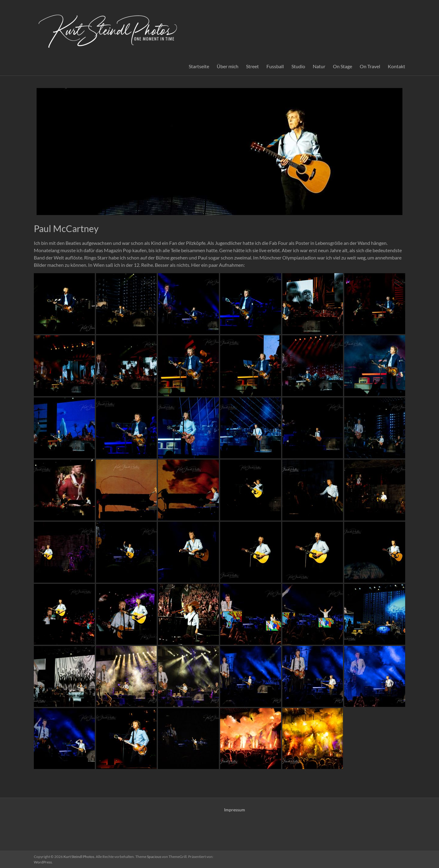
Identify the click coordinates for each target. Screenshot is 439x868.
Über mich (228, 66)
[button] (64, 304)
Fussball (275, 66)
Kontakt (396, 66)
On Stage (343, 66)
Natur (319, 66)
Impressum (235, 810)
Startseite (199, 66)
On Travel (370, 66)
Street (252, 66)
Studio (298, 66)
